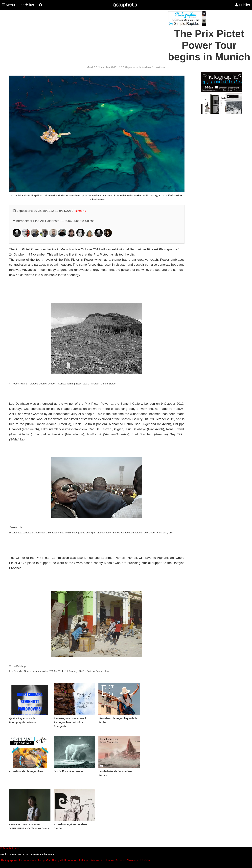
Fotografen (71, 860)
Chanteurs (133, 860)
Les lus (26, 5)
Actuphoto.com (11, 848)
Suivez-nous (48, 854)
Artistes (95, 860)
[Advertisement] (106, 34)
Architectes (107, 860)
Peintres (84, 860)
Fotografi (57, 860)
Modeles (145, 860)
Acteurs (120, 860)
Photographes (9, 860)
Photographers (27, 860)
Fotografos (44, 860)
